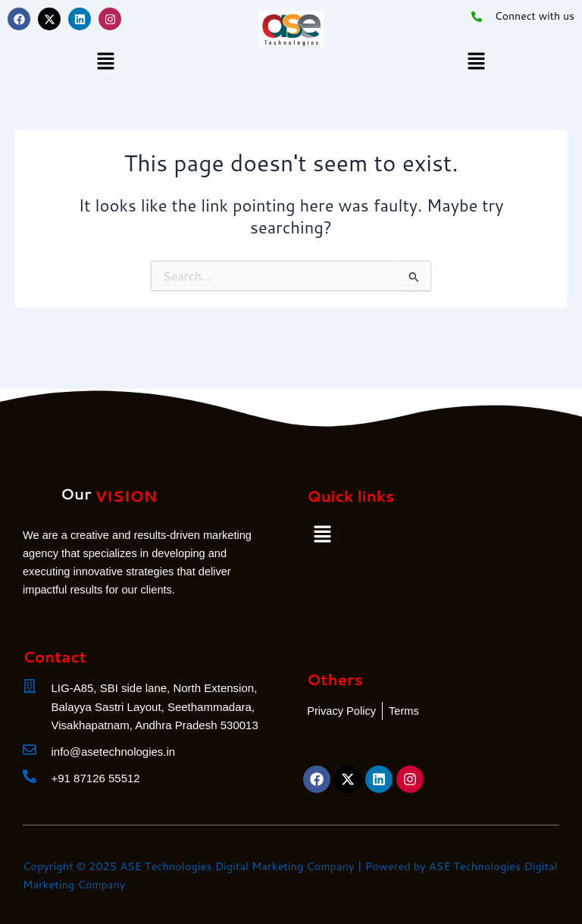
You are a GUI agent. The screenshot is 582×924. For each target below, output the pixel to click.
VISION (126, 496)
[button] (105, 62)
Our (76, 493)
